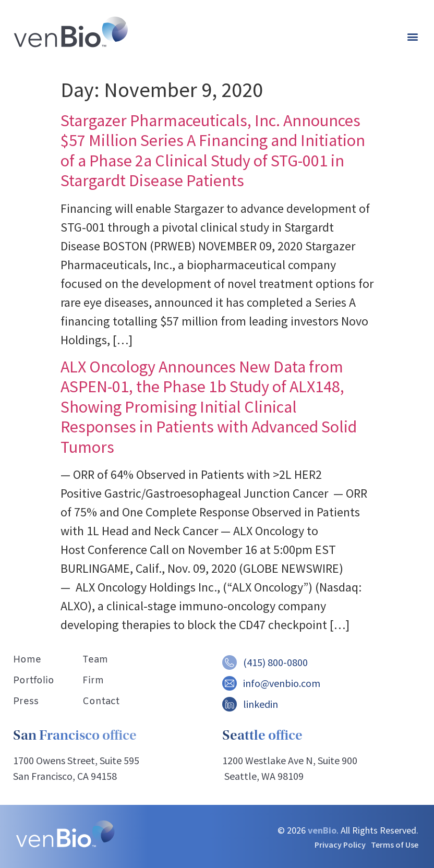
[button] (412, 37)
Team (95, 660)
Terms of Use (395, 845)
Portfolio (34, 681)
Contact (101, 702)
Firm (93, 681)
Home (27, 660)
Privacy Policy (340, 845)
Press (26, 702)
